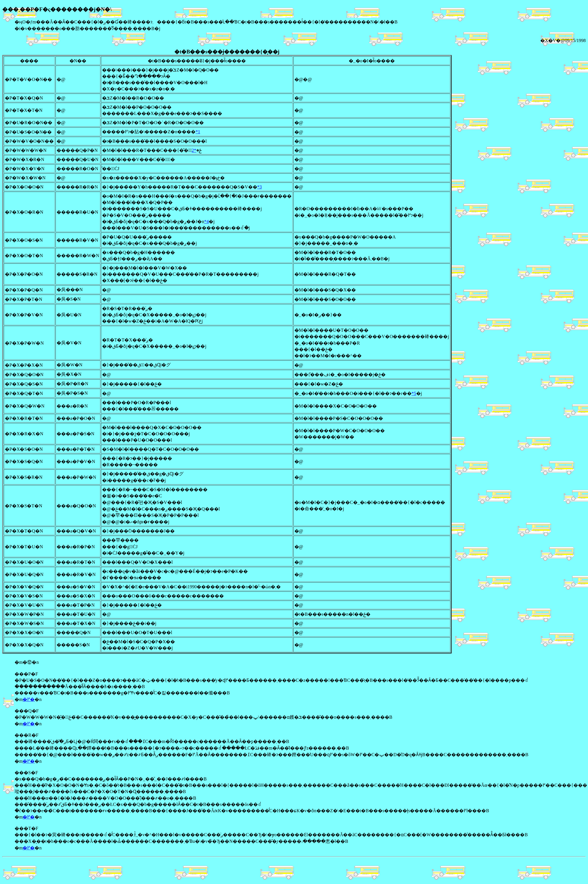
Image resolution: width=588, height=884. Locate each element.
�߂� (29, 699)
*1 (198, 132)
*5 (414, 393)
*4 (206, 222)
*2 (194, 150)
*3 (260, 187)
